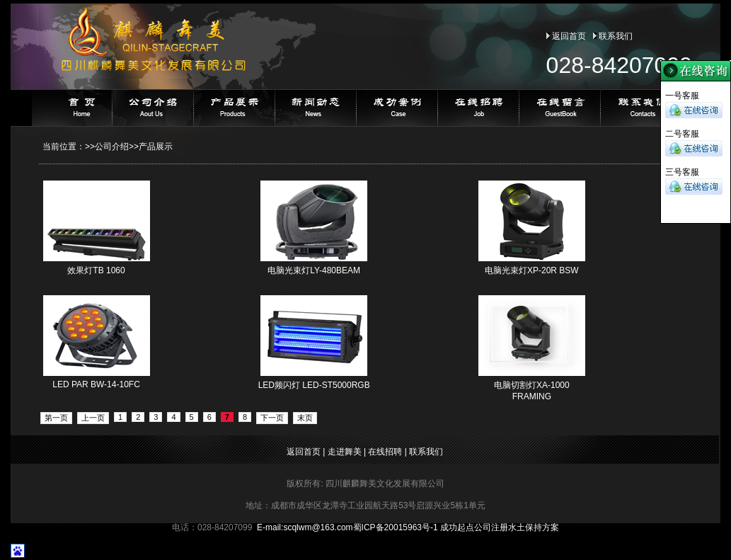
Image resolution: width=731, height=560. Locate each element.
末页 (305, 418)
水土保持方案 (534, 527)
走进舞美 (345, 452)
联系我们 (616, 36)
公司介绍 (112, 147)
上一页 (93, 418)
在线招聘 (385, 452)
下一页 (272, 418)
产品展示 (156, 147)
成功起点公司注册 (474, 527)
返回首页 (569, 36)
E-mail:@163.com (305, 527)
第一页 (56, 418)
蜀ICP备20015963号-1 (396, 527)
